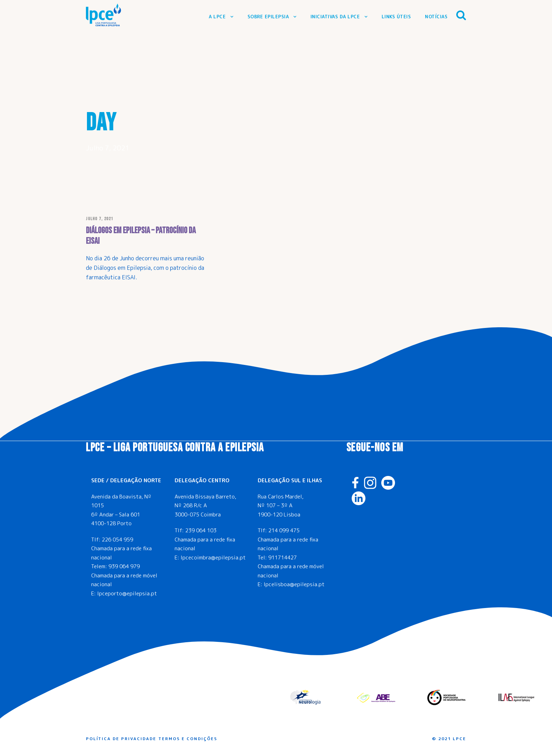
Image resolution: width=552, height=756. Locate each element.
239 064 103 (201, 530)
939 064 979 (124, 566)
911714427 (283, 557)
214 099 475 (284, 530)
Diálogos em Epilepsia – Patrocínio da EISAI (141, 236)
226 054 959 (117, 540)
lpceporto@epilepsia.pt (127, 593)
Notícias (436, 17)
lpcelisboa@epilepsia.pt (294, 584)
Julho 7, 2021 (100, 219)
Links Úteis (396, 17)
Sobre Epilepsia (268, 17)
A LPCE (217, 17)
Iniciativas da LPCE (335, 17)
